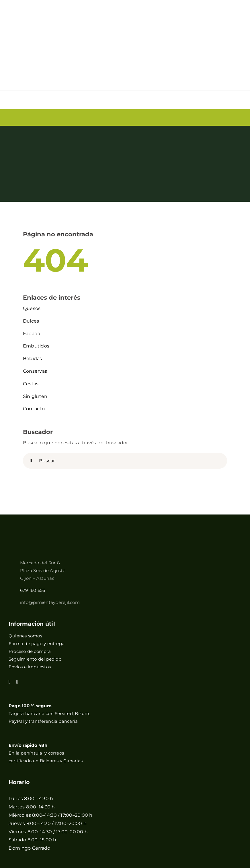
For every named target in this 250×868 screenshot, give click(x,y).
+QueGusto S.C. (174, 826)
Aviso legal (104, 819)
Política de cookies (79, 826)
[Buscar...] (125, 385)
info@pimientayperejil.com (50, 527)
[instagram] (17, 606)
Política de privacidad (141, 819)
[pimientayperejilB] (42, 467)
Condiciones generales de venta (200, 819)
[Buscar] (31, 385)
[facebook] (10, 606)
